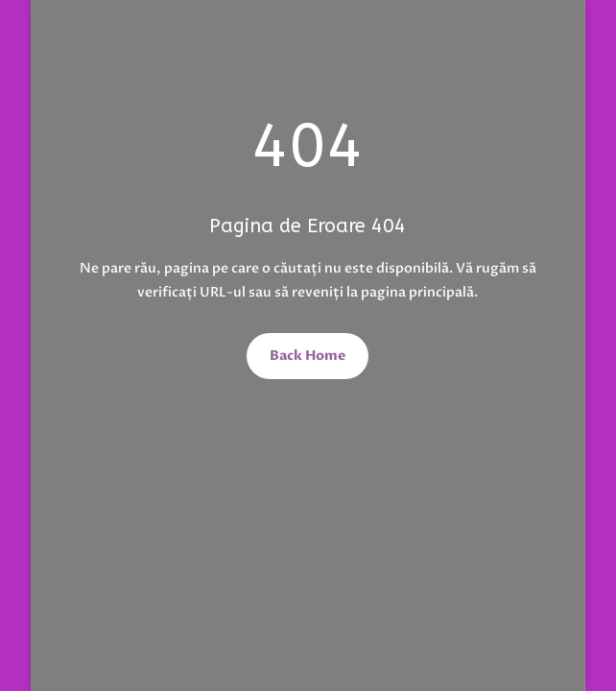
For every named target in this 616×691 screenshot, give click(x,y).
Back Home (308, 356)
